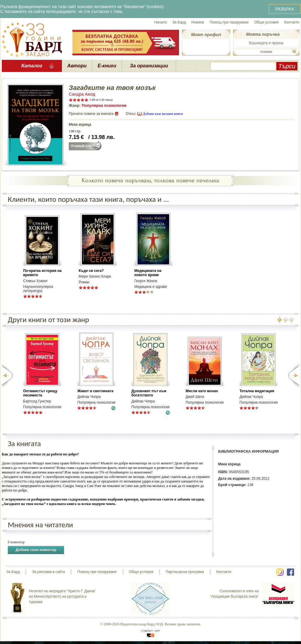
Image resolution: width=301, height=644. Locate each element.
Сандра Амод (82, 94)
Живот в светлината (95, 391)
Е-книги (107, 66)
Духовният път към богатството (149, 393)
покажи (266, 52)
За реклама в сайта (49, 572)
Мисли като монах (202, 391)
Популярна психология (104, 105)
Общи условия (266, 22)
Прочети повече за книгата (91, 114)
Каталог (32, 66)
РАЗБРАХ (285, 9)
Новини (198, 22)
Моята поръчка (263, 34)
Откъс (131, 114)
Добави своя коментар (36, 550)
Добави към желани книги (163, 114)
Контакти (292, 22)
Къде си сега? (91, 271)
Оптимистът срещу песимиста (40, 393)
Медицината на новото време (148, 273)
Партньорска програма (185, 572)
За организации (149, 66)
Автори (77, 66)
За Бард (179, 22)
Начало (161, 22)
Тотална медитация (257, 391)
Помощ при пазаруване (229, 22)
